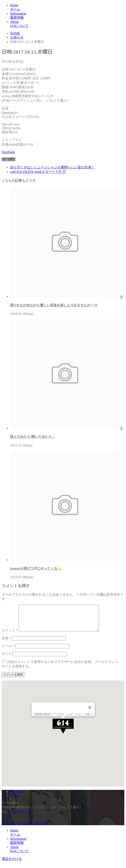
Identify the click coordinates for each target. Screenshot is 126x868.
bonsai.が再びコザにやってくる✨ (36, 568)
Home (67, 8)
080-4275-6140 (22, 817)
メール (8, 651)
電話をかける (12, 864)
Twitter (15, 801)
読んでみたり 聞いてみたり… (33, 437)
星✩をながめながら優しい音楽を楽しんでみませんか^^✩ (54, 305)
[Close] (90, 713)
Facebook (8, 152)
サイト (7, 659)
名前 (6, 643)
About (67, 24)
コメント (10, 635)
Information (67, 16)
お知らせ (8, 159)
